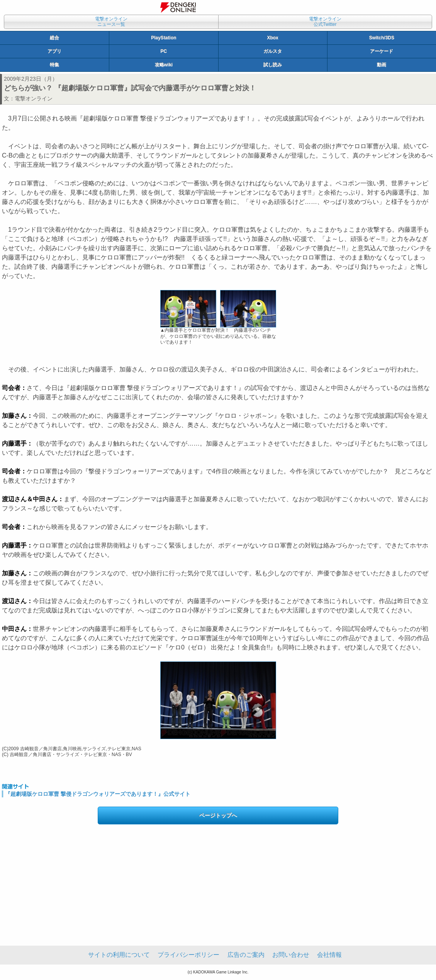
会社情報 (329, 955)
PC (164, 51)
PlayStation (164, 38)
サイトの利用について (119, 955)
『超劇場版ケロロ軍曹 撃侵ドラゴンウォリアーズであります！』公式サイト (98, 794)
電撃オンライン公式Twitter (325, 22)
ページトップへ (218, 816)
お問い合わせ (291, 955)
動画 (382, 65)
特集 (54, 65)
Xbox (272, 38)
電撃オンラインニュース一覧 (111, 22)
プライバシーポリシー (188, 955)
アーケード (382, 51)
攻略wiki (164, 65)
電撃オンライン (34, 98)
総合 (54, 38)
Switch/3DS (382, 38)
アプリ (54, 51)
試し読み (273, 65)
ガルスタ (273, 51)
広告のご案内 (246, 955)
